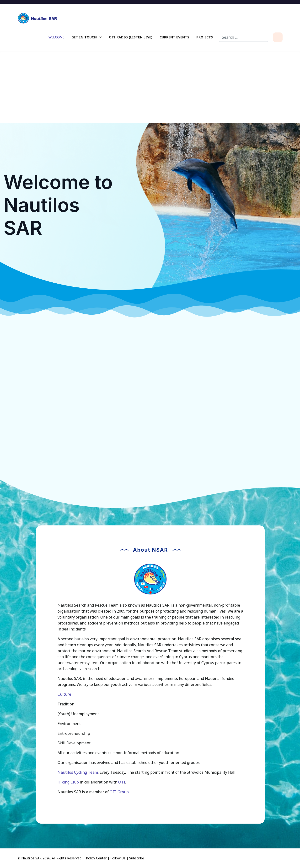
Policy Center (96, 858)
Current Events (174, 37)
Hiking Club (68, 782)
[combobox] (244, 37)
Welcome (56, 37)
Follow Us (118, 858)
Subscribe (137, 858)
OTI (122, 782)
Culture (64, 694)
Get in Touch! (84, 37)
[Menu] (278, 37)
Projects (205, 37)
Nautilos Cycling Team (78, 772)
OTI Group (119, 792)
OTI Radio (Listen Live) (131, 37)
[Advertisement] (150, 87)
